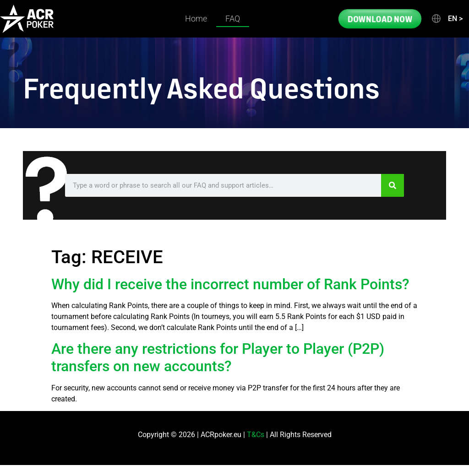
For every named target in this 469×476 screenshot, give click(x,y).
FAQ (233, 19)
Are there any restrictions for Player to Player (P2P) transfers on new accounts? (218, 357)
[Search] (393, 185)
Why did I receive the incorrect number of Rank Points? (230, 284)
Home (196, 19)
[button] (447, 19)
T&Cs (256, 435)
